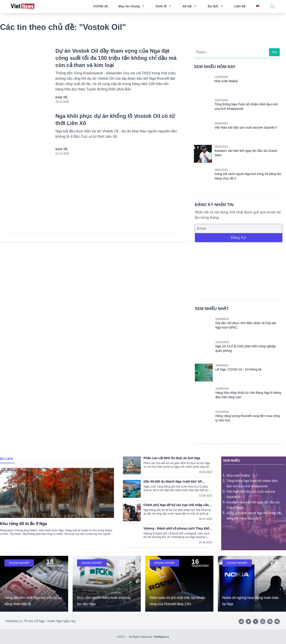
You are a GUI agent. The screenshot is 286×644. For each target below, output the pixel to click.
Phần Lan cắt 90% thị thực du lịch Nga (172, 458)
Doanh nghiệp (19, 563)
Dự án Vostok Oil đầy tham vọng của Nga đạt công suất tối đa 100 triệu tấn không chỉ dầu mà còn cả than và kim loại (116, 58)
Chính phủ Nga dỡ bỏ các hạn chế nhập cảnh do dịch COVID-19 (177, 505)
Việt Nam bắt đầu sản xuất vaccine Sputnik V (246, 127)
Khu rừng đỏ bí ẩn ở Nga (23, 524)
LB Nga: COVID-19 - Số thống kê (239, 369)
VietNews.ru (161, 637)
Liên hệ (240, 6)
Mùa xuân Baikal (226, 81)
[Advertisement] (239, 271)
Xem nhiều (231, 461)
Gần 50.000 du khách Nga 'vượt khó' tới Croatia (173, 481)
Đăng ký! (239, 238)
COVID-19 (100, 6)
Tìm (274, 52)
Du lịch (6, 459)
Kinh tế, (62, 97)
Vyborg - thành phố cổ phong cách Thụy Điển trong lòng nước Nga (177, 528)
